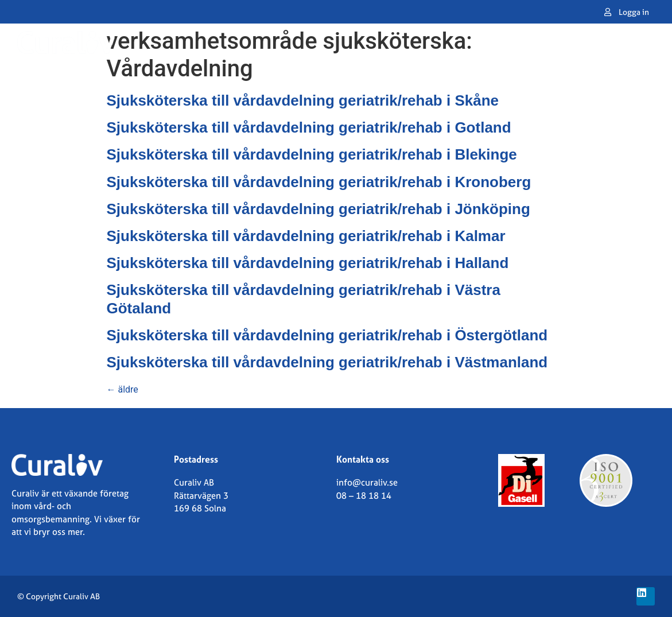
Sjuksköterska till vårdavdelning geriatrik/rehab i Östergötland (327, 335)
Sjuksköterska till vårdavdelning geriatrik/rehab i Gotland (309, 127)
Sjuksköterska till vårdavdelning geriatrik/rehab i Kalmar (306, 236)
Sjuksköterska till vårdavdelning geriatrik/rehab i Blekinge (312, 154)
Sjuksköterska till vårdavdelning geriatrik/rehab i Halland (308, 263)
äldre (123, 389)
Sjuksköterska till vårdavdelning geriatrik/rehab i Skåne (303, 100)
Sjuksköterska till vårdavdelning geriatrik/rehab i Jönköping (318, 209)
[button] (644, 42)
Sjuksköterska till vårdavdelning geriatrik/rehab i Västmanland (327, 362)
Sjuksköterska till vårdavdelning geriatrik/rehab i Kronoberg (319, 182)
